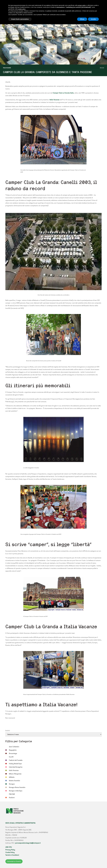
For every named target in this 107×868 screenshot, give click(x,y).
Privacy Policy (10, 850)
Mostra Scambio (14, 781)
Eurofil (11, 757)
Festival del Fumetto (16, 760)
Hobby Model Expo (15, 764)
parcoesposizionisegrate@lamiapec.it (28, 843)
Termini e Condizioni (12, 855)
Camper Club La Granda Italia (63, 93)
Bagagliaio (13, 750)
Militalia (12, 777)
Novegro (12, 784)
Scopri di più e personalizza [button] (20, 19)
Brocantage (13, 753)
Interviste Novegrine (16, 767)
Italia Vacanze (7, 68)
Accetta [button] (93, 19)
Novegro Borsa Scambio (17, 787)
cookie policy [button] (22, 9)
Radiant (12, 798)
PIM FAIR (12, 794)
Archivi (8, 731)
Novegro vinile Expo (16, 791)
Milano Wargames (15, 774)
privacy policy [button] (82, 5)
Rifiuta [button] (82, 19)
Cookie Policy (10, 852)
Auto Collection (14, 747)
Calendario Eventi (14, 861)
